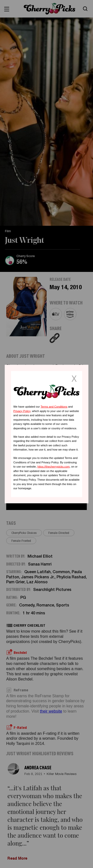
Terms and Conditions (54, 407)
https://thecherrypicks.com (54, 467)
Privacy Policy (22, 411)
